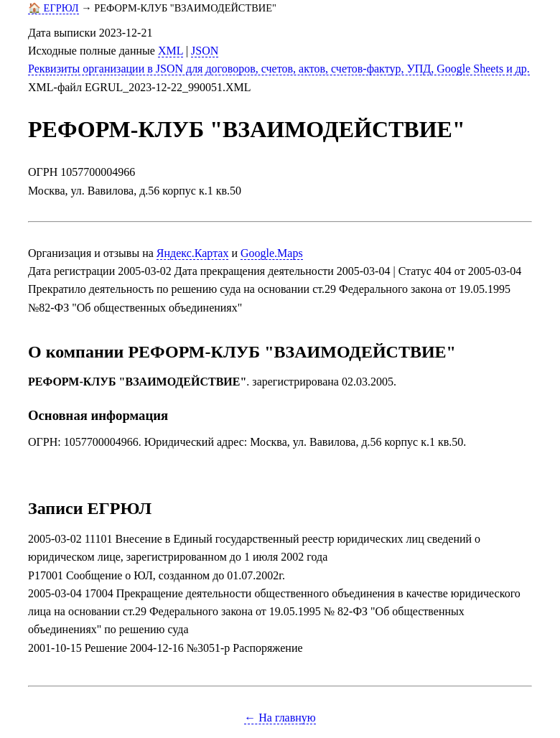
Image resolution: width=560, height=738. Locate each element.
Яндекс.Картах (193, 253)
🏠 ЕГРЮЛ (53, 8)
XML (171, 51)
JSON (205, 51)
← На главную (280, 718)
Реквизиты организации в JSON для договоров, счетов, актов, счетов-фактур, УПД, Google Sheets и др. (279, 69)
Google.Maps (272, 253)
